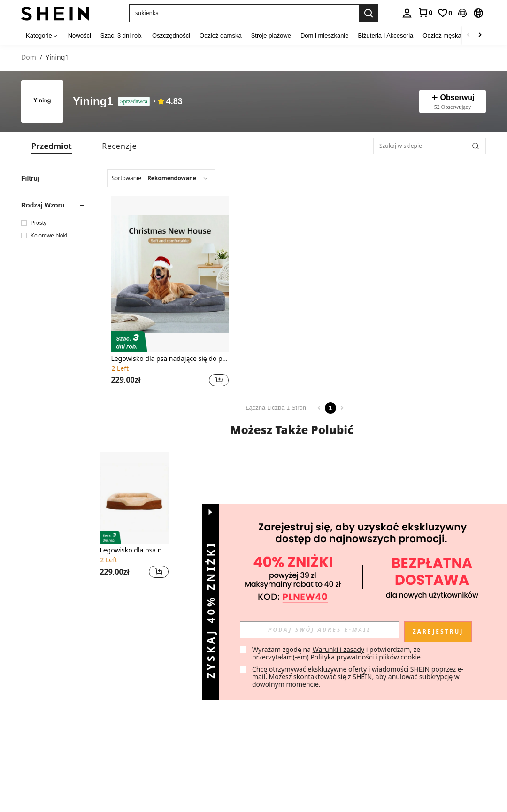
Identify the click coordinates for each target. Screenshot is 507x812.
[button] (462, 13)
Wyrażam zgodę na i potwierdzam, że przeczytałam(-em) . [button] (337, 653)
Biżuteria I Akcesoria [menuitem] (386, 35)
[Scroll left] (469, 35)
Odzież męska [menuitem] (442, 35)
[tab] (52, 146)
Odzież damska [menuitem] (221, 35)
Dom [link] (29, 57)
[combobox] (161, 178)
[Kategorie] (42, 35)
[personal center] (407, 13)
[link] (425, 13)
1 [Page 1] (330, 408)
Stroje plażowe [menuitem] (271, 35)
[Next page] (342, 408)
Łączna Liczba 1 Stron (276, 408)
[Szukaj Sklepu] (476, 146)
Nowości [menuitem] (80, 35)
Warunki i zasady (338, 649)
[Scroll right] (480, 35)
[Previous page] (319, 408)
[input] (320, 630)
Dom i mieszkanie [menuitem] (325, 35)
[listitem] (169, 292)
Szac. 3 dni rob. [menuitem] (122, 35)
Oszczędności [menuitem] (171, 35)
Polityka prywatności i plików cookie (365, 657)
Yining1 (93, 102)
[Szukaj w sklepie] (430, 146)
